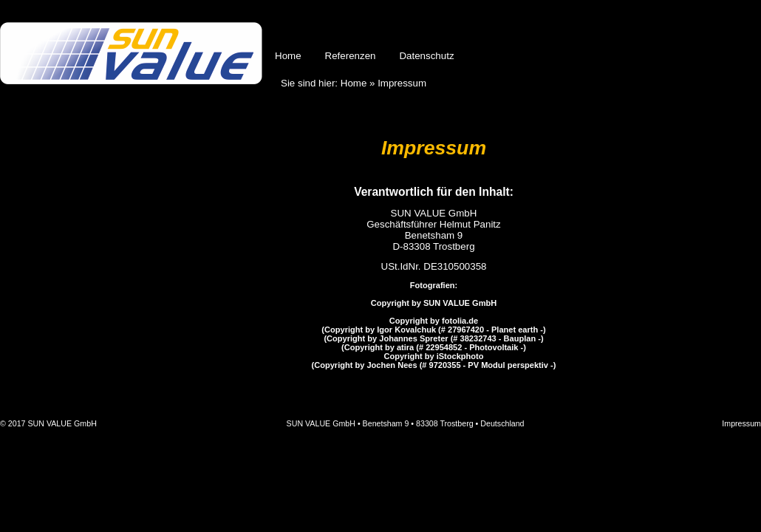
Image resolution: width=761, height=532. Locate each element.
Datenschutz (426, 56)
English (718, 31)
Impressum (741, 423)
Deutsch (689, 31)
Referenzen (351, 56)
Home (288, 56)
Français (748, 31)
